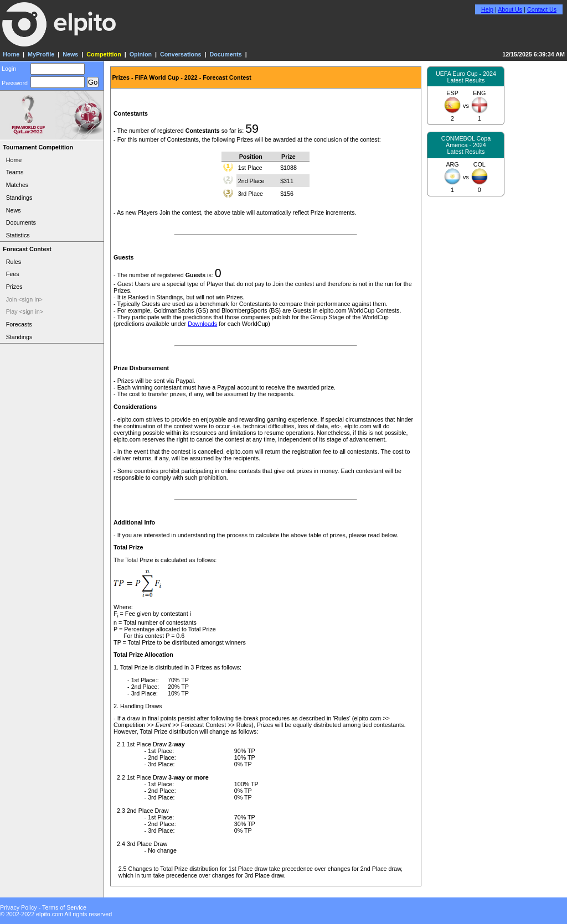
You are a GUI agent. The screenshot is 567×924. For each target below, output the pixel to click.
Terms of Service (64, 907)
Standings (19, 198)
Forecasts (19, 324)
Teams (15, 172)
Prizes (14, 287)
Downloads (202, 324)
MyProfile (41, 54)
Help (487, 9)
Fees (13, 274)
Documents (225, 54)
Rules (14, 262)
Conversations (181, 54)
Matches (17, 185)
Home (11, 54)
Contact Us (542, 9)
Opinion (141, 54)
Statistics (18, 235)
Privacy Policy (19, 907)
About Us (510, 9)
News (70, 54)
